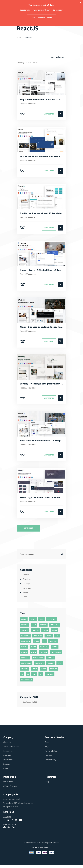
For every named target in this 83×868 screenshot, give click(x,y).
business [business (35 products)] (25, 628)
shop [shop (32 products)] (60, 666)
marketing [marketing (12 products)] (44, 650)
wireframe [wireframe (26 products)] (50, 677)
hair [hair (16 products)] (57, 639)
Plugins (26, 596)
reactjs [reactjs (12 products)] (51, 666)
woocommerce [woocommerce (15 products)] (27, 683)
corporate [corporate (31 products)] (54, 628)
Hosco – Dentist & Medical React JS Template (42, 271)
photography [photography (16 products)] (56, 655)
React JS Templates (29, 104)
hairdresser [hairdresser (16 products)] (26, 644)
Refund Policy (51, 763)
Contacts (7, 759)
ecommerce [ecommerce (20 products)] (25, 639)
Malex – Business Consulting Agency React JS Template (42, 329)
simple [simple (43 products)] (35, 672)
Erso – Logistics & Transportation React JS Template (42, 500)
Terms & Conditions (12, 750)
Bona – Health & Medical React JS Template (42, 443)
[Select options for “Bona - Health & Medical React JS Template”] (60, 458)
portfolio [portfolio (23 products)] (25, 661)
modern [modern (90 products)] (24, 655)
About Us (7, 745)
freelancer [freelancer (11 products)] (38, 639)
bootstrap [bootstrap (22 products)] (52, 622)
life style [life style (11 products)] (53, 644)
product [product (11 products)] (51, 661)
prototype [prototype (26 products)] (39, 666)
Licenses (49, 759)
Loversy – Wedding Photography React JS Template (42, 386)
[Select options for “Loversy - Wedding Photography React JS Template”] (60, 401)
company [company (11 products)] (43, 628)
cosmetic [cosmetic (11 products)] (25, 633)
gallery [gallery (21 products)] (49, 639)
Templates (27, 582)
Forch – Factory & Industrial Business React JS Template (42, 157)
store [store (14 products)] (44, 672)
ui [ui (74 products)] (22, 677)
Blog (47, 785)
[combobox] (59, 57)
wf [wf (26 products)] (41, 677)
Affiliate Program (11, 789)
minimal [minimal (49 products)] (55, 650)
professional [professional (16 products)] (26, 666)
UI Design (27, 587)
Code (25, 600)
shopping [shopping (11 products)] (25, 672)
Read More (9, 815)
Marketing (27, 591)
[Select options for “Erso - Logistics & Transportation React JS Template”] (60, 515)
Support (48, 745)
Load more (28, 531)
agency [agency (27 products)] (24, 622)
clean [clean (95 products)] (34, 628)
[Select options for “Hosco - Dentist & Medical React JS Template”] (60, 286)
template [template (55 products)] (53, 672)
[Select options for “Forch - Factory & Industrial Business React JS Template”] (60, 172)
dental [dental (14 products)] (45, 633)
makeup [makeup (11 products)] (24, 650)
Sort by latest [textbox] (57, 57)
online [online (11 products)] (33, 655)
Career (6, 772)
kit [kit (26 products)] (44, 644)
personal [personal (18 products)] (43, 655)
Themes (26, 578)
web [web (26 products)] (34, 677)
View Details (49, 114)
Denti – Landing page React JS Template (42, 214)
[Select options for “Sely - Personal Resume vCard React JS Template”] (60, 114)
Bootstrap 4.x (29, 705)
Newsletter (8, 763)
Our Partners (9, 785)
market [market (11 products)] (33, 650)
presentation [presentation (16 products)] (38, 661)
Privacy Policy (9, 754)
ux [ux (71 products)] (28, 677)
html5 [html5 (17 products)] (37, 644)
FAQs (47, 750)
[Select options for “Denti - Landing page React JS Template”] (60, 229)
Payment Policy (52, 754)
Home (19, 37)
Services (7, 767)
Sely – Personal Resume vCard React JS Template (42, 100)
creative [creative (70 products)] (35, 633)
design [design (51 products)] (54, 633)
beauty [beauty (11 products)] (33, 622)
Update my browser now (42, 18)
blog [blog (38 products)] (42, 622)
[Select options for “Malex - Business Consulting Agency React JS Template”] (60, 343)
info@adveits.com (11, 810)
